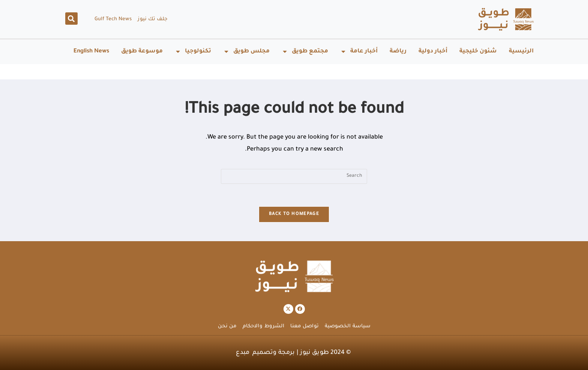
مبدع (243, 353)
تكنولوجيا (193, 51)
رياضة (398, 51)
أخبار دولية (433, 51)
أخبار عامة (359, 51)
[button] (71, 19)
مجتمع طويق (305, 51)
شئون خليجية (478, 51)
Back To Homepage (294, 214)
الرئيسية (521, 51)
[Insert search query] (294, 176)
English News (91, 51)
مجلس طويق (246, 51)
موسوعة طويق (142, 51)
